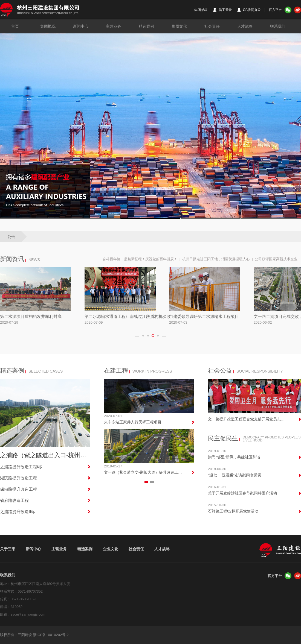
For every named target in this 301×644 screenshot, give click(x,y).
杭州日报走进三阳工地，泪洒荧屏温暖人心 (216, 259)
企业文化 (111, 549)
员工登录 (222, 10)
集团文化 (179, 26)
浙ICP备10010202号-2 (51, 635)
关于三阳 (8, 549)
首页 (15, 26)
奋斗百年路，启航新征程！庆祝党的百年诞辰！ (140, 259)
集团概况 (48, 26)
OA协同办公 (249, 10)
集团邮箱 (201, 10)
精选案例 (146, 26)
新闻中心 (81, 26)
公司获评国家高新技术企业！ (278, 259)
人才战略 (245, 26)
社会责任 (212, 26)
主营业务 (114, 26)
